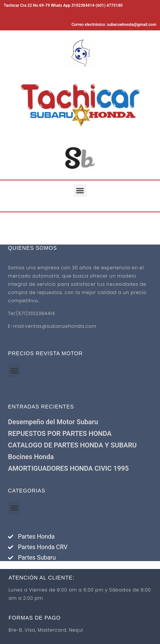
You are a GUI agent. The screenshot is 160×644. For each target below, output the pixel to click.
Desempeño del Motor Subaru (53, 422)
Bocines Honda (31, 457)
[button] (80, 190)
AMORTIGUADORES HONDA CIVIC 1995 (68, 468)
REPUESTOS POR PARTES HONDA (60, 433)
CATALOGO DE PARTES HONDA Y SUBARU (72, 445)
